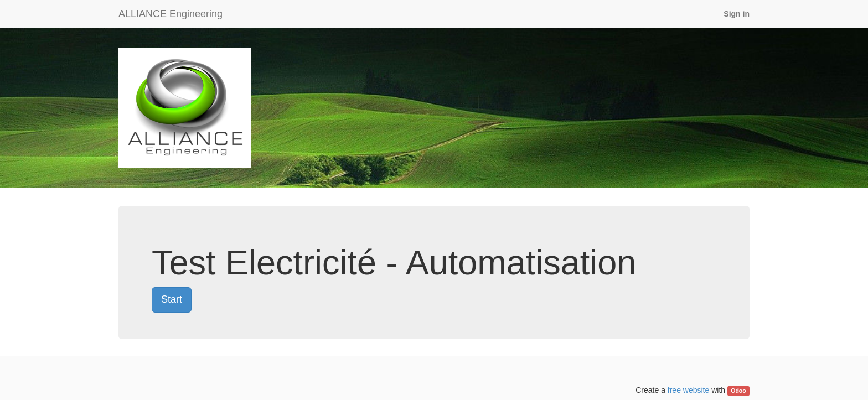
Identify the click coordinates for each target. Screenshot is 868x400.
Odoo (738, 391)
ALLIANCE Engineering (170, 14)
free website (688, 390)
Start (172, 299)
